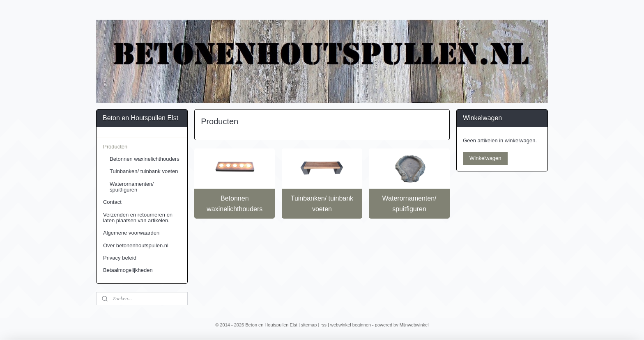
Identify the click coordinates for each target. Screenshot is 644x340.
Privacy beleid (120, 258)
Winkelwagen (485, 158)
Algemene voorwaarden (131, 233)
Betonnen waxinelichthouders (235, 204)
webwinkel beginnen (351, 325)
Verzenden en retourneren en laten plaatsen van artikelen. (138, 218)
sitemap (309, 325)
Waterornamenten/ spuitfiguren (409, 204)
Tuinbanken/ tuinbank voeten (322, 204)
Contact (112, 202)
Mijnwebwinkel (414, 325)
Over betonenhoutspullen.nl (136, 245)
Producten (115, 147)
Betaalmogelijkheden (128, 270)
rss (323, 325)
